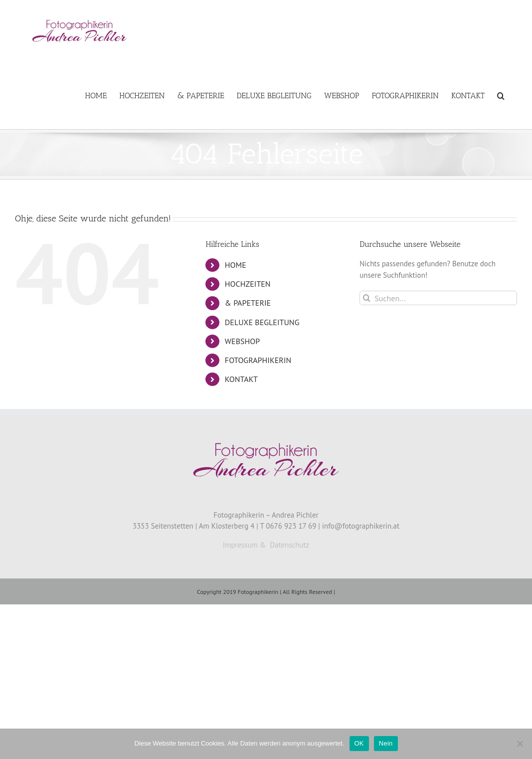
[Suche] (367, 298)
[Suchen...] (438, 298)
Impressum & (245, 545)
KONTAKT (241, 379)
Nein (386, 743)
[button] (501, 96)
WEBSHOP (242, 341)
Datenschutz (289, 545)
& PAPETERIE (248, 303)
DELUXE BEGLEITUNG (262, 322)
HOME (236, 265)
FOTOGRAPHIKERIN (258, 360)
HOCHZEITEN (248, 284)
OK (359, 743)
